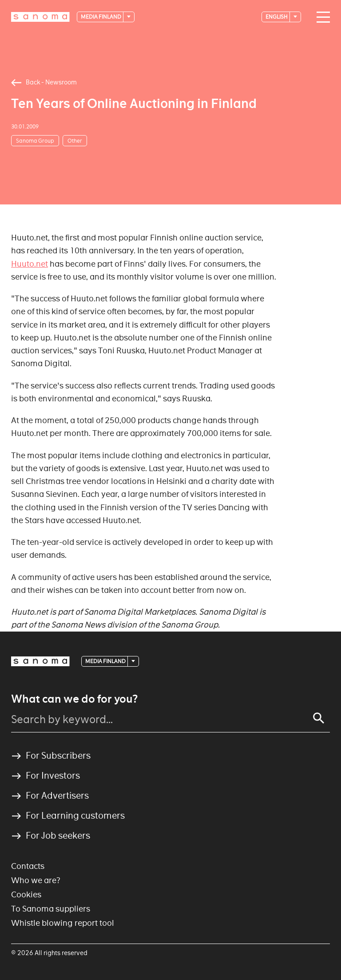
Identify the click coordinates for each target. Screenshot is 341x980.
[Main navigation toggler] (321, 17)
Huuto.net (30, 264)
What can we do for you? (74, 699)
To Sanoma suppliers (51, 909)
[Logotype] (40, 17)
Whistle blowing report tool (63, 923)
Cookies (26, 894)
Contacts (28, 866)
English (277, 17)
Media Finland (101, 17)
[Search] (319, 718)
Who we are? (36, 880)
